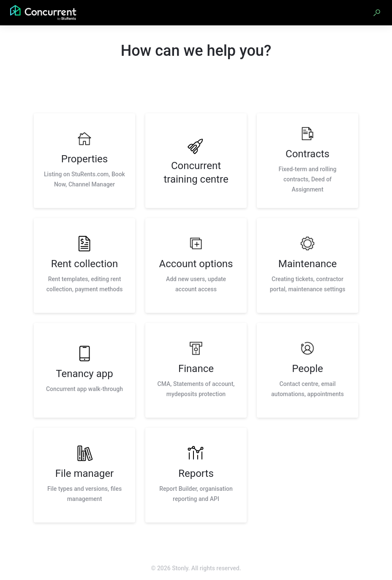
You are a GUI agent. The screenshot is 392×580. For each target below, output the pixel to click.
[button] (377, 13)
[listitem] (84, 161)
